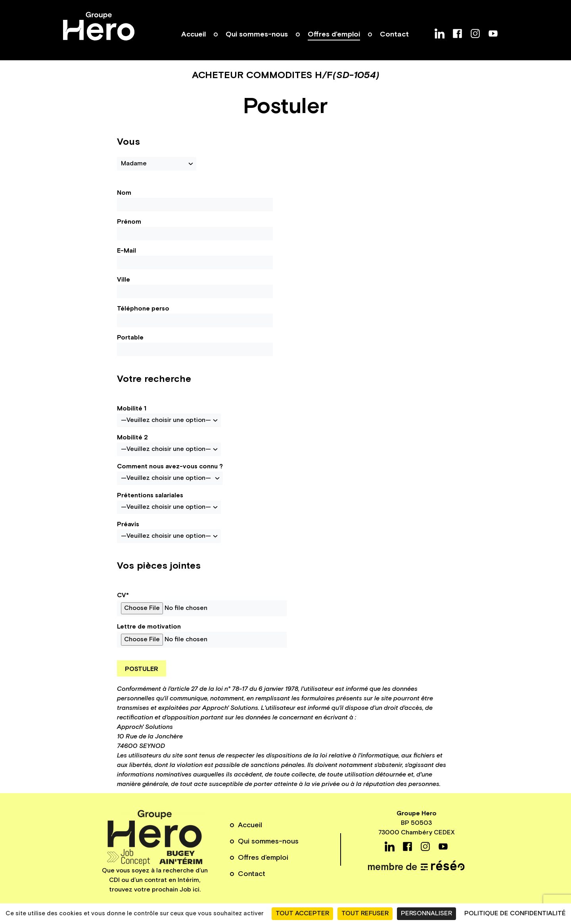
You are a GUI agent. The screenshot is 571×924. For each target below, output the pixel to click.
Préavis (169, 532)
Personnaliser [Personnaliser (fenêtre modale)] (426, 913)
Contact (394, 34)
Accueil (194, 34)
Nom (195, 200)
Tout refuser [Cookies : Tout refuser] (365, 913)
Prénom (195, 229)
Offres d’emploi (334, 34)
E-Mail (195, 258)
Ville (195, 287)
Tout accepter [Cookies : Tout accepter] (302, 913)
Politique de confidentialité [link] (515, 913)
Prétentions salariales (169, 503)
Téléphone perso (195, 316)
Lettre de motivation (202, 635)
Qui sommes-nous (257, 34)
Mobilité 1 (169, 416)
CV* (202, 604)
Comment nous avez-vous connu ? (170, 474)
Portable (195, 345)
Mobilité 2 (169, 445)
